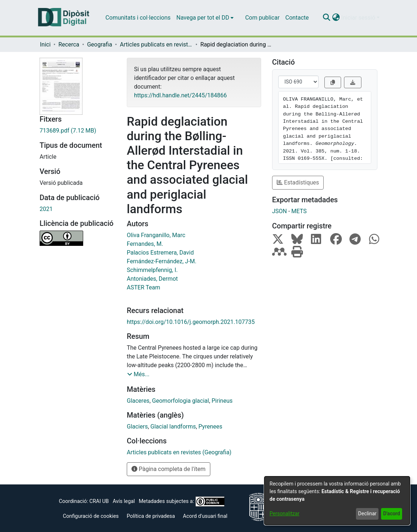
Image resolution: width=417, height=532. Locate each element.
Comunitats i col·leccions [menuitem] (138, 18)
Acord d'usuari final (205, 516)
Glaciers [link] (137, 427)
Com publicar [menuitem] (262, 18)
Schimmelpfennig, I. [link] (152, 270)
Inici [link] (45, 44)
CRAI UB (99, 501)
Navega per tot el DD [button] (203, 18)
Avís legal (124, 501)
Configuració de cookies (91, 516)
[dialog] (337, 501)
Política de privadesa (151, 516)
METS (299, 211)
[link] (78, 131)
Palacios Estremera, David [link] (160, 253)
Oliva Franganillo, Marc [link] (156, 235)
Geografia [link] (100, 44)
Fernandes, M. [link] (145, 244)
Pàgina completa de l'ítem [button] (169, 469)
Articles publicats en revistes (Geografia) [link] (156, 44)
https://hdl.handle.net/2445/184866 (180, 95)
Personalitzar (284, 513)
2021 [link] (46, 209)
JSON (280, 211)
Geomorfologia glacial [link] (181, 401)
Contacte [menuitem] (297, 18)
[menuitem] (205, 18)
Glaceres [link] (138, 401)
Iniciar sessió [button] (359, 18)
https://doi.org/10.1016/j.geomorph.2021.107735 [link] (191, 322)
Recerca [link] (69, 44)
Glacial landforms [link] (173, 427)
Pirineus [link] (222, 401)
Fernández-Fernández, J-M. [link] (162, 261)
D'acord (392, 513)
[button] (326, 18)
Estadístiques (298, 182)
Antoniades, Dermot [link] (152, 279)
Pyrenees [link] (210, 427)
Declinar (367, 513)
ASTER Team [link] (143, 287)
